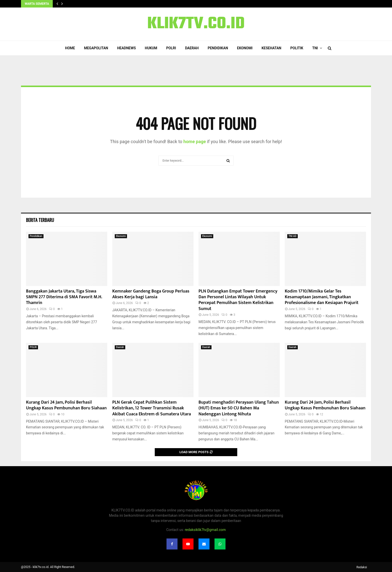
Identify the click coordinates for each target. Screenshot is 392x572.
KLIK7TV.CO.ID (196, 24)
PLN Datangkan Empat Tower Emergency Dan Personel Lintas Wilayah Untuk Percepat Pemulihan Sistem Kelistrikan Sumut (238, 300)
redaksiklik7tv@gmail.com (205, 530)
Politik (297, 48)
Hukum (151, 48)
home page (195, 141)
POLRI (171, 48)
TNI (315, 48)
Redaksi (362, 567)
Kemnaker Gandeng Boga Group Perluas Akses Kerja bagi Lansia (151, 294)
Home (70, 48)
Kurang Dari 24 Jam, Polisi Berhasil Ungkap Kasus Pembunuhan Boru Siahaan (66, 405)
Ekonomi (245, 48)
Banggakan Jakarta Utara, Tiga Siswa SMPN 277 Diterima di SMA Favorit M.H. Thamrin (64, 297)
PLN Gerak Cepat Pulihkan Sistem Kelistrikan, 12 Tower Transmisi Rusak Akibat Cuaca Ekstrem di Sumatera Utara (152, 408)
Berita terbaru (40, 220)
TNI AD (292, 236)
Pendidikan (218, 48)
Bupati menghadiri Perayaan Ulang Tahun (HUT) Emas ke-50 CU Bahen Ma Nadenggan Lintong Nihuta (239, 408)
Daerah (192, 48)
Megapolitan (96, 48)
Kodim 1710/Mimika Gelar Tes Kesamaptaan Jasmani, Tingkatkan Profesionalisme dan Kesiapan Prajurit (322, 297)
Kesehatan (271, 48)
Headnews (126, 48)
